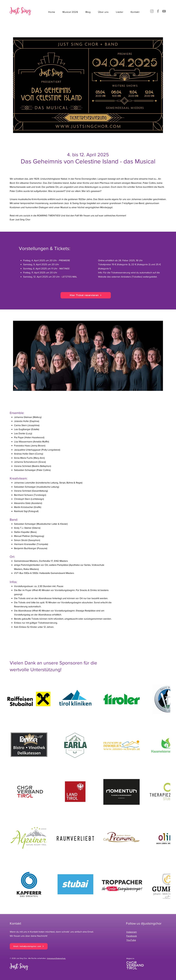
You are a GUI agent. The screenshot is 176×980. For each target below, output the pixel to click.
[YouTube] (164, 11)
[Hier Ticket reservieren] (86, 295)
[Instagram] (152, 11)
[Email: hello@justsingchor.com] (29, 946)
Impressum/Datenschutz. (56, 958)
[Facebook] (158, 11)
